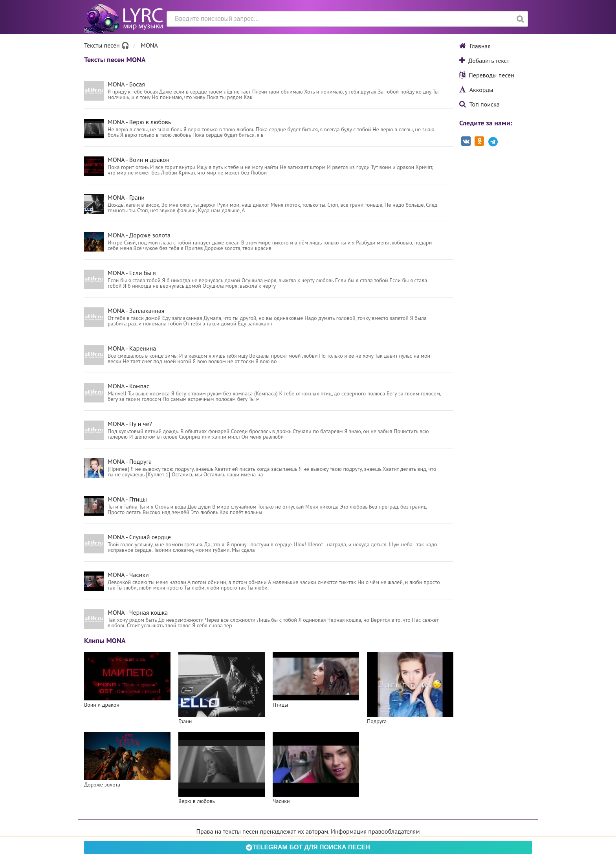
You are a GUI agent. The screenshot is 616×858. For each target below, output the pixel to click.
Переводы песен (487, 75)
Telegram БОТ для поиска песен (308, 847)
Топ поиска (479, 104)
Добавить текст (484, 61)
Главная (475, 46)
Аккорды (476, 90)
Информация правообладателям (375, 831)
